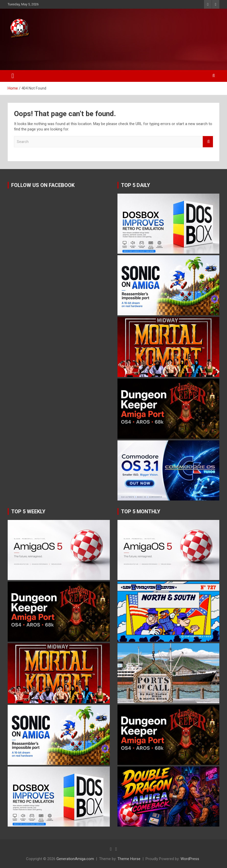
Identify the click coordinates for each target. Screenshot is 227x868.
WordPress (190, 859)
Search (208, 142)
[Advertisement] (97, 53)
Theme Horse (129, 859)
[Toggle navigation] (13, 76)
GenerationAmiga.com (75, 859)
